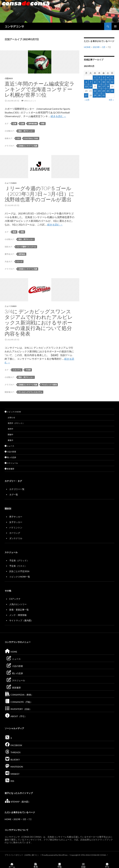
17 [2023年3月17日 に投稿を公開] (104, 86)
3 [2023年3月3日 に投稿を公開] (104, 77)
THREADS (13, 752)
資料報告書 (33, 124)
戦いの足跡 (10, 457)
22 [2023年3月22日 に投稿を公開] (95, 91)
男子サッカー (16, 517)
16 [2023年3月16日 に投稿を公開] (99, 86)
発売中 (11, 429)
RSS (9, 781)
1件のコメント (30, 101)
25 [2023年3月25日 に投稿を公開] (108, 91)
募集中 (11, 440)
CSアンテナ (15, 599)
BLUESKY (12, 760)
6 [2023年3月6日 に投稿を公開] (86, 82)
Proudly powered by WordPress (55, 855)
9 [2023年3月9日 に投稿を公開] (99, 82)
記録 (22, 124)
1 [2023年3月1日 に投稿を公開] (95, 77)
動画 (15, 232)
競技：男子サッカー (26, 131)
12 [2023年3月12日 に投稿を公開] (112, 82)
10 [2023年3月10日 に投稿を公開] (104, 82)
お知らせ (11, 417)
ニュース (9, 446)
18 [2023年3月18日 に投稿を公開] (108, 86)
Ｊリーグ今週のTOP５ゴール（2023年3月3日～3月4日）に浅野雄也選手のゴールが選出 (39, 194)
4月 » (111, 100)
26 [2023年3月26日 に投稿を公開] (112, 91)
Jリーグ (19, 261)
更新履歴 (9, 469)
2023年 (96, 47)
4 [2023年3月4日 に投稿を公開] (108, 77)
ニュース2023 (11, 183)
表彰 (43, 124)
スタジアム (17, 370)
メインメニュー (115, 26)
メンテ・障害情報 (18, 615)
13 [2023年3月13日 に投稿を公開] (86, 86)
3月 (104, 47)
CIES (18, 138)
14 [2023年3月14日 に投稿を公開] (91, 86)
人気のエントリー (18, 604)
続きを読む (58, 116)
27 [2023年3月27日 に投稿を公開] (86, 95)
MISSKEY (12, 774)
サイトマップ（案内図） (21, 620)
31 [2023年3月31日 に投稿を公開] (104, 95)
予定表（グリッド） (19, 560)
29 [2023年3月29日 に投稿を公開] (95, 95)
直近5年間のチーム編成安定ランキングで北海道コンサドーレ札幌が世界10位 (40, 89)
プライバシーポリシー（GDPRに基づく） (22, 855)
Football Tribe (31, 138)
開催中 (11, 435)
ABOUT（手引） (16, 716)
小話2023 (9, 78)
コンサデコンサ (14, 26)
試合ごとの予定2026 (19, 571)
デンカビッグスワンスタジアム (30, 392)
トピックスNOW (13, 412)
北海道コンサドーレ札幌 (28, 146)
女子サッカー (16, 522)
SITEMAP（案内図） (18, 802)
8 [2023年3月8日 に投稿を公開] (95, 82)
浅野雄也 (22, 254)
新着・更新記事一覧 (19, 610)
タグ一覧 (14, 494)
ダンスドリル (16, 538)
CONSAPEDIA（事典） (19, 695)
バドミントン (16, 527)
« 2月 (87, 100)
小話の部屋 (10, 452)
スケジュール (11, 463)
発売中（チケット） (16, 423)
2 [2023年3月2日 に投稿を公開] (99, 77)
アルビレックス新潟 (49, 385)
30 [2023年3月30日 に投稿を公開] (99, 95)
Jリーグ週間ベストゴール (26, 247)
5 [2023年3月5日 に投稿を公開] (112, 77)
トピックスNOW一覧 (20, 577)
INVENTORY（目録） (18, 709)
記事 (15, 124)
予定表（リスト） (18, 566)
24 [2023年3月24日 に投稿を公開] (104, 91)
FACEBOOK (13, 745)
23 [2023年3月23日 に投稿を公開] (99, 91)
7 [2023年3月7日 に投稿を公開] (91, 82)
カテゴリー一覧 (17, 489)
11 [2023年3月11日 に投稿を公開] (108, 82)
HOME (87, 47)
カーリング (15, 533)
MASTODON (14, 767)
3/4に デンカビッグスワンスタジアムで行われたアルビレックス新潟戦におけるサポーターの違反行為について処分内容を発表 (39, 322)
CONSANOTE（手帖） (19, 702)
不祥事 (28, 370)
